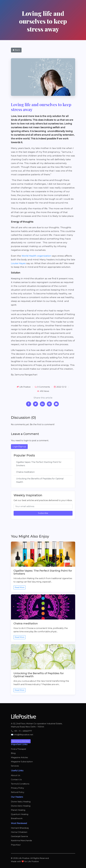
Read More (20, 587)
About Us (15, 775)
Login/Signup (19, 447)
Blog (13, 753)
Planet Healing (18, 810)
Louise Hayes (18, 263)
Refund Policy (18, 792)
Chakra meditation (25, 472)
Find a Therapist (19, 749)
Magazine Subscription (22, 762)
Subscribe (43, 513)
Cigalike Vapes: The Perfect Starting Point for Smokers (39, 464)
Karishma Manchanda (21, 840)
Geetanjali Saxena (19, 836)
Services (15, 766)
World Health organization (36, 256)
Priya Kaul (16, 845)
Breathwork (17, 818)
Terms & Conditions (20, 784)
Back (16, 50)
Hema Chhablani (19, 832)
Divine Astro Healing (21, 806)
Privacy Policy (17, 788)
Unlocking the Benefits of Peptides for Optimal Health (40, 480)
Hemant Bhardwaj (20, 828)
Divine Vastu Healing (21, 802)
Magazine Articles (19, 757)
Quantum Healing (20, 814)
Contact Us (16, 779)
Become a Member (21, 741)
